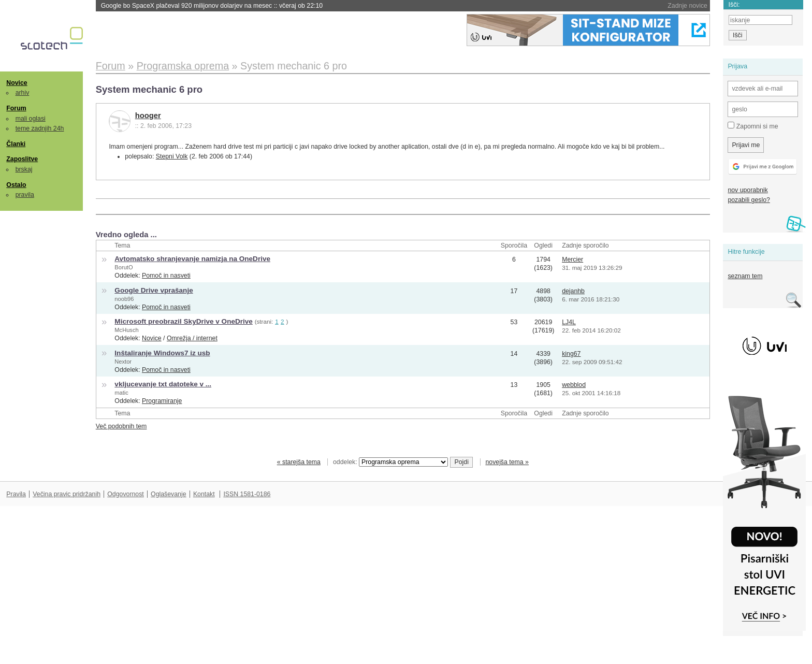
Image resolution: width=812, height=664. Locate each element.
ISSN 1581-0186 (247, 494)
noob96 (124, 299)
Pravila (16, 494)
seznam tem (745, 276)
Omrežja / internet (192, 338)
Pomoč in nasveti (166, 276)
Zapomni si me (753, 126)
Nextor (123, 362)
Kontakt (204, 494)
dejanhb (573, 291)
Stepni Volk (172, 156)
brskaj (24, 169)
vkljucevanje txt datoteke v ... (163, 384)
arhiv (23, 93)
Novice (17, 83)
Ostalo (16, 185)
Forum (16, 108)
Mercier (572, 259)
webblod (574, 385)
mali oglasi (31, 119)
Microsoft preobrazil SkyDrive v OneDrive (184, 321)
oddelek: (390, 462)
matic (121, 393)
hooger (148, 116)
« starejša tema (299, 462)
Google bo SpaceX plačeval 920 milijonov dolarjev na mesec (212, 6)
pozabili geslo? (749, 200)
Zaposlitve (22, 159)
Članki (16, 144)
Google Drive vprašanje (154, 290)
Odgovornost (126, 494)
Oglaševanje (168, 494)
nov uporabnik (748, 190)
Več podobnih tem (121, 426)
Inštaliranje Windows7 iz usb (162, 353)
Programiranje (162, 401)
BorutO (124, 267)
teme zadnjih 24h (40, 128)
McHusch (126, 330)
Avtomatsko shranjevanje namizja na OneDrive (192, 259)
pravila (25, 195)
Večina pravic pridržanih (67, 494)
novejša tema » (507, 462)
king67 (571, 354)
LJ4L (569, 322)
